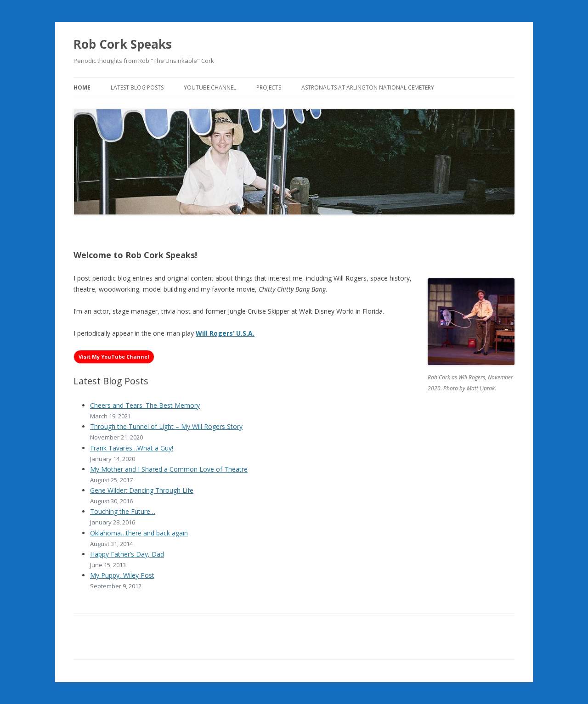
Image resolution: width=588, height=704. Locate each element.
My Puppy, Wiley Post (122, 575)
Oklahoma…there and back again (139, 533)
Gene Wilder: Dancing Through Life (142, 490)
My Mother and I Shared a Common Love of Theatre (169, 469)
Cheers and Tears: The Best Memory (145, 405)
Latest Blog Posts (137, 87)
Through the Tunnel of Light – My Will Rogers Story (166, 426)
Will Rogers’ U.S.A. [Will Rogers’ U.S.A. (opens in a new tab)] (225, 333)
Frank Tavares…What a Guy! (132, 448)
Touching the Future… (123, 511)
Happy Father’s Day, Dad (127, 554)
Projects (269, 87)
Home (82, 87)
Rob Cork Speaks (123, 44)
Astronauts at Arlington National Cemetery (368, 87)
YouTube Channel (210, 87)
